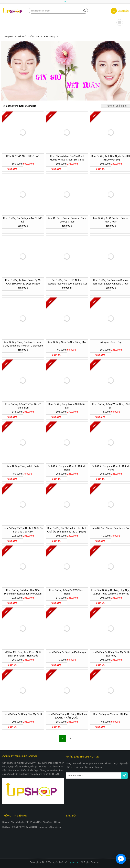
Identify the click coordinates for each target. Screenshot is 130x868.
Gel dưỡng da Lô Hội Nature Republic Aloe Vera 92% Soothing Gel (67, 282)
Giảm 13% (56, 417)
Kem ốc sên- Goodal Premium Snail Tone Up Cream (67, 220)
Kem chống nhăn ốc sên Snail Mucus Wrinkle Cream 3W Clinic (67, 158)
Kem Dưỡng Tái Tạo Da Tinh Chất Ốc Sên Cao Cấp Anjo (23, 530)
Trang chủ (8, 37)
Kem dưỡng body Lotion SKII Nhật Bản (67, 406)
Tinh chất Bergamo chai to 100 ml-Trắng (67, 468)
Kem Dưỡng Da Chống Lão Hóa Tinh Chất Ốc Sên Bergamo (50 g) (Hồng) (67, 530)
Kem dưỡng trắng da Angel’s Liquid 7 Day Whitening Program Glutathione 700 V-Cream (23, 344)
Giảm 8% (100, 169)
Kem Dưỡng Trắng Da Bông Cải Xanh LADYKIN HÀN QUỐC (67, 716)
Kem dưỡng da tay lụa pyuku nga (67, 652)
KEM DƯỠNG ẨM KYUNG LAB (23, 156)
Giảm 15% (12, 417)
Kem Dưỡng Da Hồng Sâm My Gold (23, 714)
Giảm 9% (56, 355)
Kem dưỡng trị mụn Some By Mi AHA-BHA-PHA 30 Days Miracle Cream (23, 282)
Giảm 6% (12, 665)
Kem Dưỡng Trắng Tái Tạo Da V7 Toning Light (23, 406)
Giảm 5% (100, 603)
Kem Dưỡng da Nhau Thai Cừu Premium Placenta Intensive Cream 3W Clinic (23, 592)
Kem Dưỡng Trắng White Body (23, 466)
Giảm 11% (56, 169)
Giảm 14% (100, 417)
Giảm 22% (56, 665)
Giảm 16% (100, 727)
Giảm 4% (56, 479)
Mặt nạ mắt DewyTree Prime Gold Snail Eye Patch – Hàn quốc (23, 654)
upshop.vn (74, 862)
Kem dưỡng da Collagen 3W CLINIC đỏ (23, 220)
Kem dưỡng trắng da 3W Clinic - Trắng (67, 592)
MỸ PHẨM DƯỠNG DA (29, 37)
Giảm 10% (12, 169)
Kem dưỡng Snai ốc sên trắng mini (67, 342)
